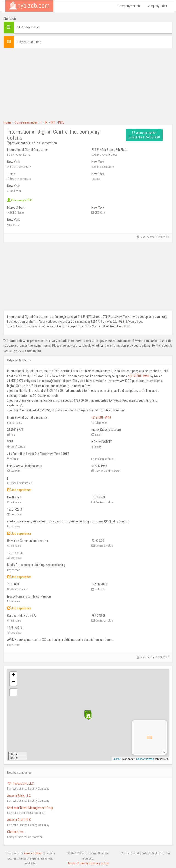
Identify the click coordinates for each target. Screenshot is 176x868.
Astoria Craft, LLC (19, 820)
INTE (61, 122)
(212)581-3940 (139, 376)
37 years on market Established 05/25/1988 (144, 135)
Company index (157, 6)
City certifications (29, 42)
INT (53, 122)
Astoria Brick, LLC (19, 796)
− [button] (13, 682)
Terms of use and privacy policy (88, 863)
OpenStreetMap (145, 759)
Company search (129, 6)
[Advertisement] (88, 84)
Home (7, 122)
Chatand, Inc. (16, 832)
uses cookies (33, 853)
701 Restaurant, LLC (21, 784)
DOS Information (28, 27)
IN (46, 122)
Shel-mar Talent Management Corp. (30, 808)
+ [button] (13, 675)
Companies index (26, 122)
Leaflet (117, 759)
